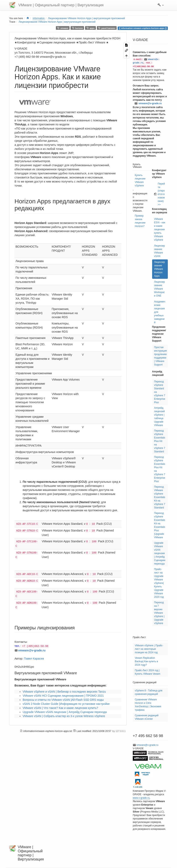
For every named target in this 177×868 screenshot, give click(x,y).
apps (91, 28)
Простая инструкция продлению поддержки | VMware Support (160, 356)
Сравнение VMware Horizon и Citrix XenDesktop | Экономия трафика (148, 705)
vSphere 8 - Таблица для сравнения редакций (149, 692)
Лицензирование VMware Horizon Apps (160, 269)
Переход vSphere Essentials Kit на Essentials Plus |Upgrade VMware (160, 525)
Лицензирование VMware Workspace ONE (160, 289)
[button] (161, 5)
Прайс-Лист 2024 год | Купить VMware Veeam (148, 672)
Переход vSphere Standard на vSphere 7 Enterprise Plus (160, 392)
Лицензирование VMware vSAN (160, 251)
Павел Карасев (34, 659)
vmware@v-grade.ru (32, 650)
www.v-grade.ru (141, 798)
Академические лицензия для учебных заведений (160, 312)
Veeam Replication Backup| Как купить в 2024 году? (146, 661)
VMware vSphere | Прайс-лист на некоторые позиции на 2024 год (149, 649)
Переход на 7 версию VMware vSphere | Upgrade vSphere (159, 613)
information (39, 18)
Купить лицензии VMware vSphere (140, 180)
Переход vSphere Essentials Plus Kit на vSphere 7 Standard (160, 441)
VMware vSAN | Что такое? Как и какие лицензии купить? (60, 708)
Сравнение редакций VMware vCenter (147, 717)
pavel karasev (107, 28)
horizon (77, 28)
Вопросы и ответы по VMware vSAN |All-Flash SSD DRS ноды (63, 700)
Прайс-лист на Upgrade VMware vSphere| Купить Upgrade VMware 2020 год (159, 583)
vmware (63, 28)
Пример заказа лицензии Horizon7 (140, 221)
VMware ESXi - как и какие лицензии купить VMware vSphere (160, 229)
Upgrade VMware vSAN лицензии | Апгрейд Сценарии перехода (65, 712)
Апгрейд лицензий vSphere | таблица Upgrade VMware (159, 417)
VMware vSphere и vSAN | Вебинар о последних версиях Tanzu (64, 692)
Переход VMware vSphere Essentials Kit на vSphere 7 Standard (160, 497)
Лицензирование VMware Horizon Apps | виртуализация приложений (87, 18)
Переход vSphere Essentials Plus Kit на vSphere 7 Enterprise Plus (160, 469)
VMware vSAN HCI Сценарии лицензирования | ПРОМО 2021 (63, 696)
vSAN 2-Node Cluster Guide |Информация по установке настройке (66, 704)
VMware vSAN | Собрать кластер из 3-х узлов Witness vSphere (64, 716)
